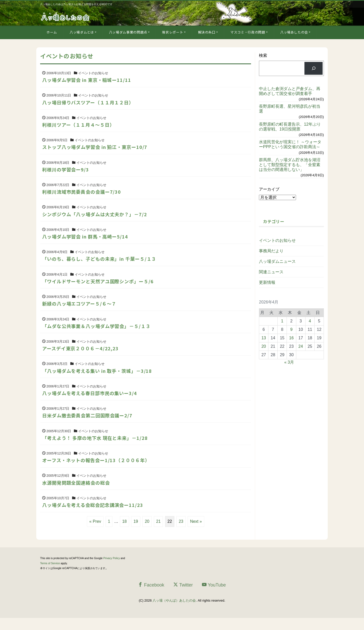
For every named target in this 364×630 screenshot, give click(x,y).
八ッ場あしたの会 (294, 32)
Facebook (151, 597)
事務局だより (271, 251)
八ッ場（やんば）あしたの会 (174, 613)
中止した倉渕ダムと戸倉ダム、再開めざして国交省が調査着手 (290, 91)
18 (124, 534)
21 (158, 534)
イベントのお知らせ (277, 240)
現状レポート (173, 32)
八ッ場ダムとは (82, 32)
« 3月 (289, 362)
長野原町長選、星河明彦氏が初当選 (290, 109)
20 (147, 534)
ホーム (52, 32)
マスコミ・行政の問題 (248, 32)
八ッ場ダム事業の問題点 (128, 32)
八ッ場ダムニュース (277, 261)
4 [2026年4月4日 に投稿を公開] (310, 321)
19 (136, 534)
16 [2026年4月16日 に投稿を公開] (291, 338)
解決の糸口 (207, 32)
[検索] (314, 68)
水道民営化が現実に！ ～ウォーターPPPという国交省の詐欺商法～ (290, 144)
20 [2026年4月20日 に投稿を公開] (264, 346)
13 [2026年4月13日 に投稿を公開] (264, 338)
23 (181, 534)
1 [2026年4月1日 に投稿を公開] (282, 321)
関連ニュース (271, 272)
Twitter (183, 597)
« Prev (95, 534)
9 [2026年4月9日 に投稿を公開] (292, 329)
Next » (196, 534)
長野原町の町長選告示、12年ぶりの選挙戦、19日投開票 (290, 127)
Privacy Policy (112, 571)
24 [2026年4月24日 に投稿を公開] (301, 346)
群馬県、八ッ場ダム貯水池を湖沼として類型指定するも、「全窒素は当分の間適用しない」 (290, 165)
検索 (263, 55)
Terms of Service (50, 575)
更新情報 (267, 282)
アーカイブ (269, 189)
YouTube (214, 597)
